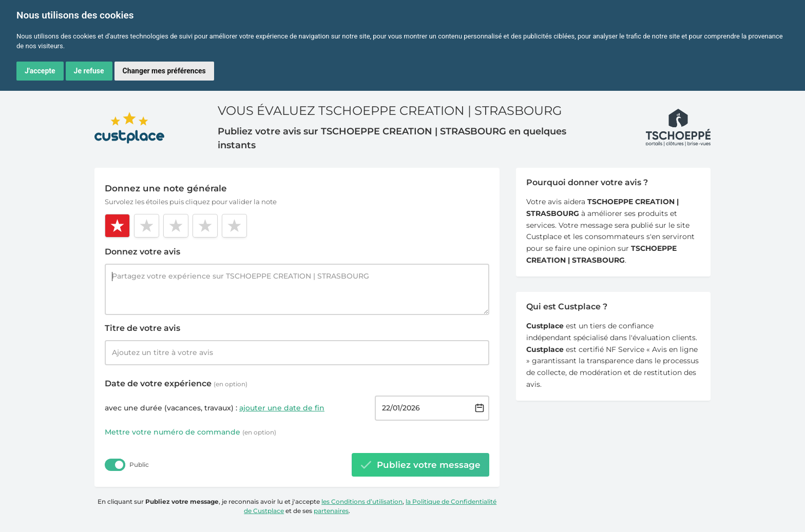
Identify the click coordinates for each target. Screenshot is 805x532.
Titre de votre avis (142, 328)
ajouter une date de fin (282, 408)
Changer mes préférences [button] (164, 71)
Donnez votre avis (142, 252)
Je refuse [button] (89, 71)
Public (139, 465)
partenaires (331, 511)
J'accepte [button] (40, 71)
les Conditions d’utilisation (362, 501)
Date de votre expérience (176, 383)
